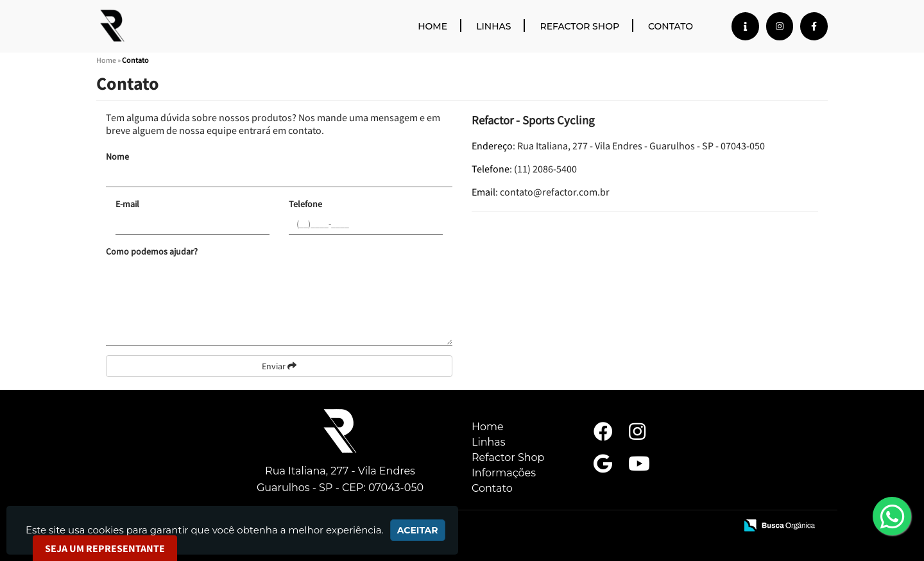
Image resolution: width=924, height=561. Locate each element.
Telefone (305, 204)
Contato (671, 26)
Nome (117, 156)
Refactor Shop (579, 26)
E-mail (127, 204)
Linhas (493, 26)
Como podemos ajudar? (152, 251)
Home (432, 26)
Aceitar (418, 530)
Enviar (279, 366)
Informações (504, 473)
